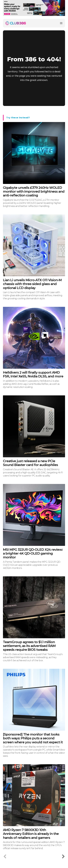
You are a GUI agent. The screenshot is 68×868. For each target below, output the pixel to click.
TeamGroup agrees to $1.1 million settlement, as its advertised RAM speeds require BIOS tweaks (29, 646)
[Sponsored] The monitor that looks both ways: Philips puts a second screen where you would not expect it (33, 738)
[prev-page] (5, 857)
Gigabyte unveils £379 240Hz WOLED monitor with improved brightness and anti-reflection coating (34, 192)
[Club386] (16, 23)
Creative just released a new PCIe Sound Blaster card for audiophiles (30, 463)
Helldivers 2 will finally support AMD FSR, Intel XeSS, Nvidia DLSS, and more (33, 374)
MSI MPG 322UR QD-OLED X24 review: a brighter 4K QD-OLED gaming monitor (33, 554)
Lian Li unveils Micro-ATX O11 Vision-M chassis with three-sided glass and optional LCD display (32, 284)
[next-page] (63, 857)
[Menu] (61, 23)
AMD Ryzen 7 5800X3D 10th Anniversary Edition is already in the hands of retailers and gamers (31, 834)
